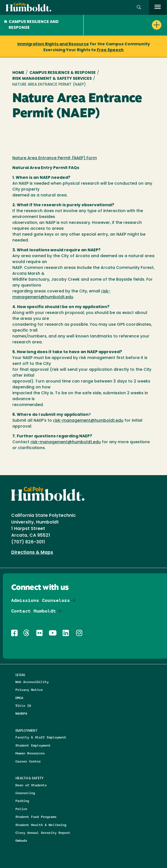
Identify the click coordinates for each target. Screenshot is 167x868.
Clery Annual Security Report (43, 833)
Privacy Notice (29, 690)
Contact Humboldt (34, 611)
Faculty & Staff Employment (41, 737)
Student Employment (33, 745)
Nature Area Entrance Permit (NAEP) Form (55, 158)
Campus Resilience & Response (63, 73)
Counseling (25, 793)
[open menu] (158, 7)
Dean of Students (31, 785)
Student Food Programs (36, 817)
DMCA (19, 698)
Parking (22, 801)
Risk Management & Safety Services (52, 79)
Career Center (28, 761)
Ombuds (21, 840)
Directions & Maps (32, 553)
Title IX (23, 706)
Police (21, 809)
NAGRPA (21, 713)
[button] (139, 7)
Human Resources (30, 753)
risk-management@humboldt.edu (88, 421)
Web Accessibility (32, 682)
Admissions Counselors (41, 600)
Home (18, 73)
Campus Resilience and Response (31, 25)
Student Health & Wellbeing (41, 825)
